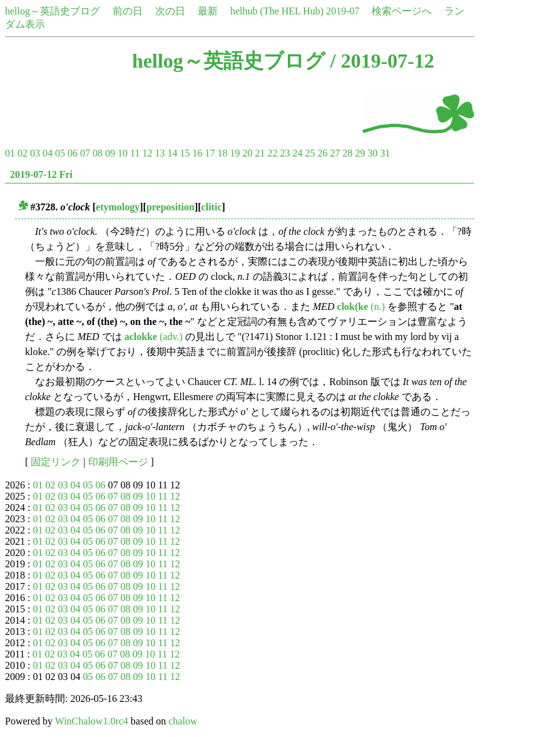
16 (197, 153)
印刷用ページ (118, 462)
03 (35, 153)
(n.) (361, 307)
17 (210, 153)
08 (98, 153)
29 (360, 153)
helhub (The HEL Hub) (277, 11)
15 (185, 153)
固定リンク (56, 462)
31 (385, 153)
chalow (183, 721)
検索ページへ (402, 11)
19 (235, 153)
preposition (171, 207)
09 (110, 153)
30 (372, 153)
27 (335, 153)
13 (160, 153)
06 (73, 153)
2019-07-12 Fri (41, 174)
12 (147, 153)
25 (310, 153)
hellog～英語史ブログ (53, 11)
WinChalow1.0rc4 (92, 721)
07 (85, 153)
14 (172, 153)
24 (297, 153)
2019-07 (343, 11)
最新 (208, 11)
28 (347, 153)
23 (285, 153)
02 (23, 153)
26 (322, 153)
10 (123, 153)
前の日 (128, 11)
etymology (118, 207)
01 (10, 153)
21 (260, 153)
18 (222, 153)
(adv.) (154, 337)
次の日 (170, 11)
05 (60, 153)
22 (272, 153)
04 (48, 153)
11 (135, 153)
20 (247, 153)
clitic (212, 207)
